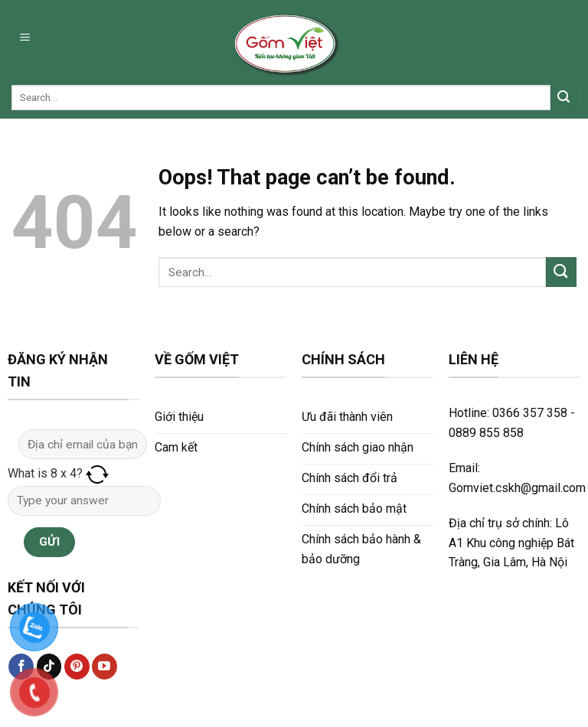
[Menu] (26, 39)
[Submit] (563, 98)
